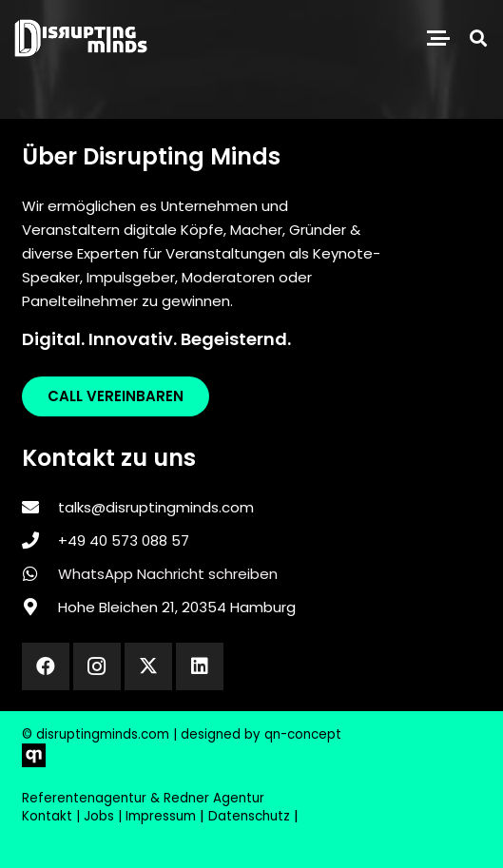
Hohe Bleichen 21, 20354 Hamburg (177, 607)
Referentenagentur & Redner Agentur (143, 798)
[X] (148, 666)
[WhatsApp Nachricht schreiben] (40, 573)
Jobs (99, 816)
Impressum (161, 816)
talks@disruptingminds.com (156, 507)
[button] (438, 38)
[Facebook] (46, 666)
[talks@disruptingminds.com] (40, 507)
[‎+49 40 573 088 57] (40, 540)
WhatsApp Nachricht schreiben (168, 574)
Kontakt (47, 816)
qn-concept (303, 734)
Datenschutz (249, 816)
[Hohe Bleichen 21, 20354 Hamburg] (40, 607)
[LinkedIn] (200, 666)
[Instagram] (97, 666)
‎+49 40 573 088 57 (124, 540)
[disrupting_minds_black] (81, 38)
